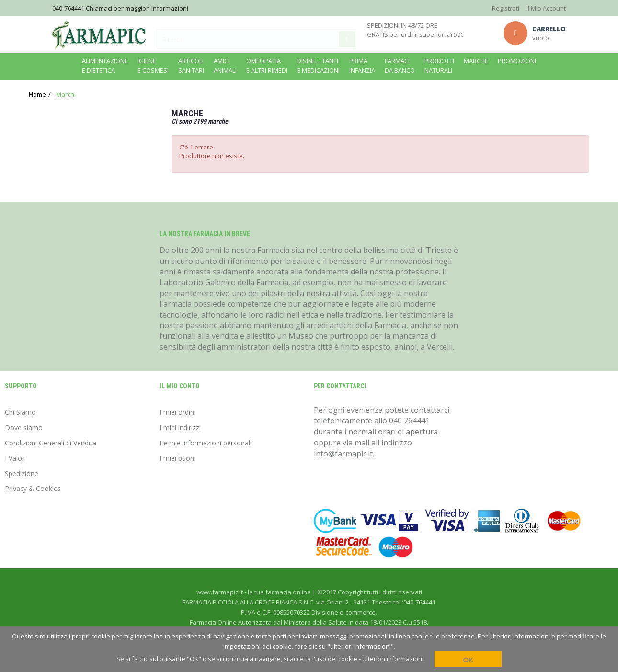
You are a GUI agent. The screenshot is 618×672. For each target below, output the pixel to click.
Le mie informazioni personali (206, 443)
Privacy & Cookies (33, 488)
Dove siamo (24, 427)
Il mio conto (180, 386)
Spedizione (22, 473)
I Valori (15, 458)
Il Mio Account (546, 8)
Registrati (506, 8)
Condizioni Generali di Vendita (51, 443)
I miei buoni (177, 458)
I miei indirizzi (180, 427)
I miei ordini (177, 412)
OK (468, 660)
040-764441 (68, 8)
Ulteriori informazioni (393, 659)
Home (37, 94)
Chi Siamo (20, 412)
